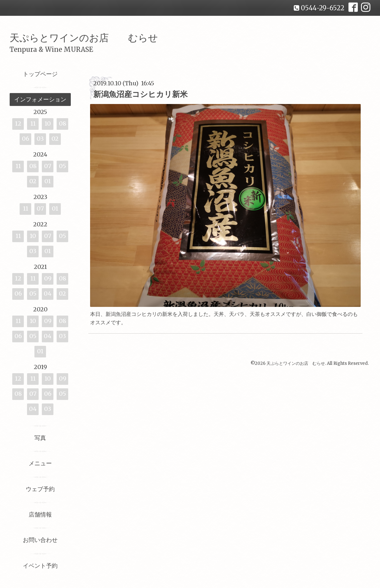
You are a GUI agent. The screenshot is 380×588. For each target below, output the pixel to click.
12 (18, 123)
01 (48, 181)
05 (62, 166)
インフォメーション (40, 99)
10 (48, 123)
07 (48, 166)
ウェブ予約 (40, 489)
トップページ (40, 74)
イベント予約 (40, 566)
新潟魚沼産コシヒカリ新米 (140, 94)
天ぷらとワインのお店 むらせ (84, 38)
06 (26, 139)
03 (40, 139)
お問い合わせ (40, 540)
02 (55, 139)
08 (63, 123)
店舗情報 (40, 514)
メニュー (40, 463)
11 (33, 123)
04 (48, 294)
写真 (40, 438)
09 (48, 278)
